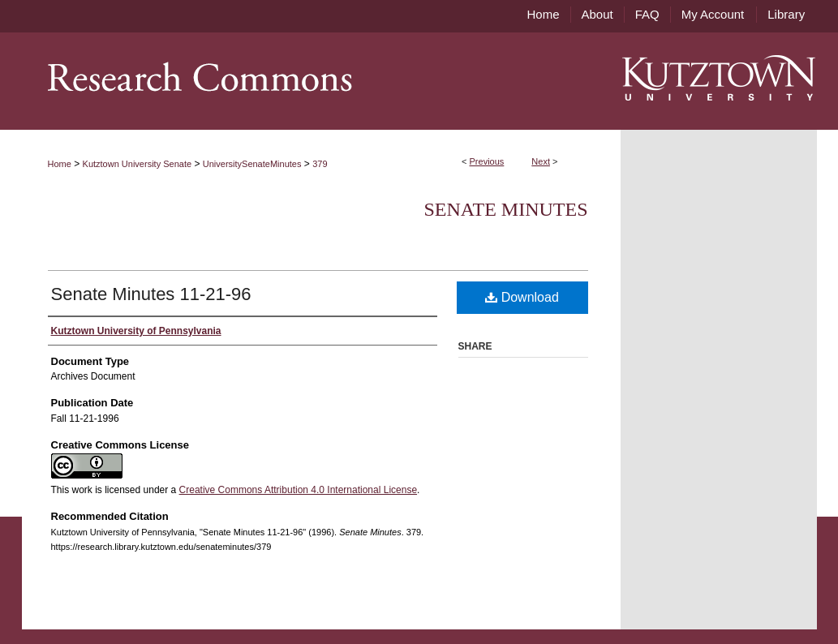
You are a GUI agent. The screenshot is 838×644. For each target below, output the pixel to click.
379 (320, 164)
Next (541, 161)
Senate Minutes (506, 209)
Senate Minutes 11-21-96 (151, 294)
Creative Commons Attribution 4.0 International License (299, 490)
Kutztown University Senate (138, 164)
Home (60, 164)
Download (522, 297)
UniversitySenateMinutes (252, 164)
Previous (487, 161)
